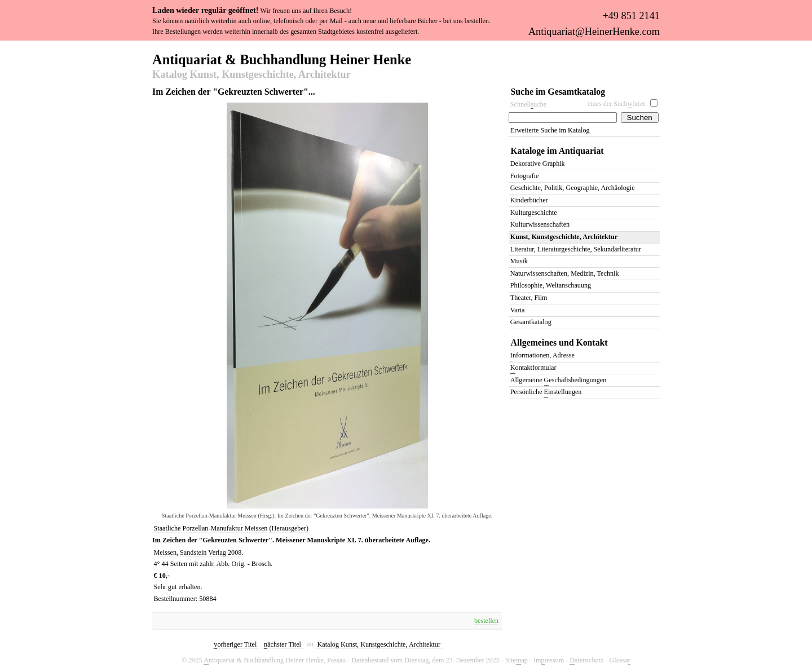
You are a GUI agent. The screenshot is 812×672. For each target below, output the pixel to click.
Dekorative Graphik (538, 163)
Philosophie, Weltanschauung (551, 285)
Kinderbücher (529, 200)
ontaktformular (533, 368)
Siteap (517, 660)
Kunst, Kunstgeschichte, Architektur (564, 237)
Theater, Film (529, 298)
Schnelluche (528, 105)
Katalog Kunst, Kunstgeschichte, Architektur (251, 75)
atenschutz (586, 660)
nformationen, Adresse (542, 356)
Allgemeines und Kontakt (559, 342)
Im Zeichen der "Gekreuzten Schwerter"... (234, 92)
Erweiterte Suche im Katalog (550, 130)
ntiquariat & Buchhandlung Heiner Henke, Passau (275, 660)
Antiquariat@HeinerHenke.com (594, 32)
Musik (519, 261)
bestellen (486, 621)
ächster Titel (283, 645)
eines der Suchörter (617, 104)
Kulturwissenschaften (540, 224)
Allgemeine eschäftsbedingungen (558, 381)
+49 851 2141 (631, 16)
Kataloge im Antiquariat (557, 151)
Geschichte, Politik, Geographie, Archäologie (573, 188)
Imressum (549, 660)
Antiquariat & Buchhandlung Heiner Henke (282, 59)
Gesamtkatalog (531, 322)
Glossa (619, 660)
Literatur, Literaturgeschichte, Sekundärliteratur (576, 249)
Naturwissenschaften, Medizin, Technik (565, 273)
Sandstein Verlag (204, 552)
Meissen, (166, 552)
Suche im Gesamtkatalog (558, 92)
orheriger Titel (235, 645)
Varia (518, 310)
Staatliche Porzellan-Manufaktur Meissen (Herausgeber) (231, 528)
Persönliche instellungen (546, 393)
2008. (235, 552)
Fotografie (525, 176)
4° (157, 564)
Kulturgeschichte (534, 213)
